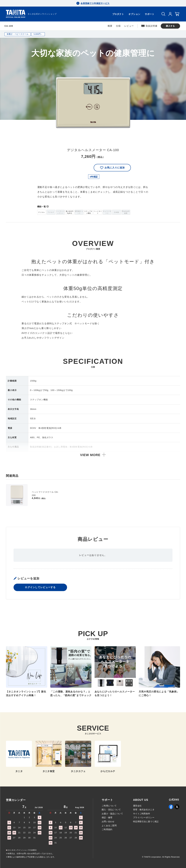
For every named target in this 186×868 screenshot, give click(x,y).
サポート (150, 14)
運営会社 (137, 806)
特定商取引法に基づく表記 (146, 821)
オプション (134, 14)
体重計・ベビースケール (18, 34)
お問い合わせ (108, 821)
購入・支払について (111, 810)
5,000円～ (38, 34)
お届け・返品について (112, 814)
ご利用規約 (107, 829)
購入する (170, 26)
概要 (110, 26)
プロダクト (118, 14)
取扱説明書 (149, 26)
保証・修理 (107, 818)
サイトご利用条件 (142, 814)
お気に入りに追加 (112, 168)
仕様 (118, 26)
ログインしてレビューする (40, 588)
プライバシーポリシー (144, 818)
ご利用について (109, 806)
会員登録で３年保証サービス (95, 3)
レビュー (129, 26)
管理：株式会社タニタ (144, 810)
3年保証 (94, 177)
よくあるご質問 (109, 826)
